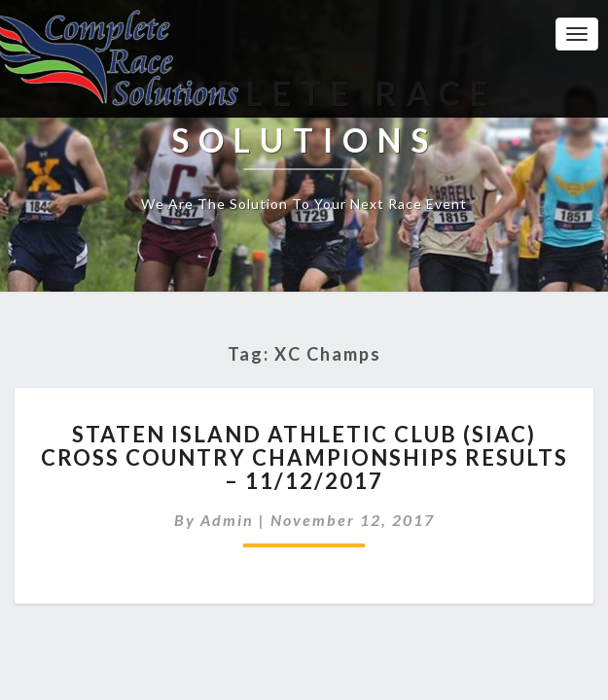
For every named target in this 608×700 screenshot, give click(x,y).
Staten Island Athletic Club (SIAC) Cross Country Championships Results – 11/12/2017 (304, 457)
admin (227, 520)
